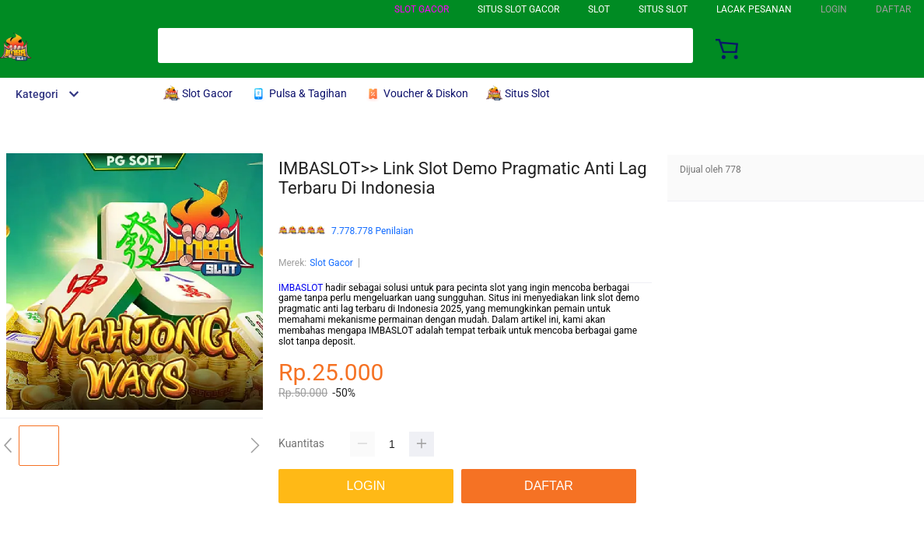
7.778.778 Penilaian (372, 231)
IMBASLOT (301, 288)
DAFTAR (893, 9)
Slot (599, 9)
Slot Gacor (422, 9)
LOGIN (834, 9)
